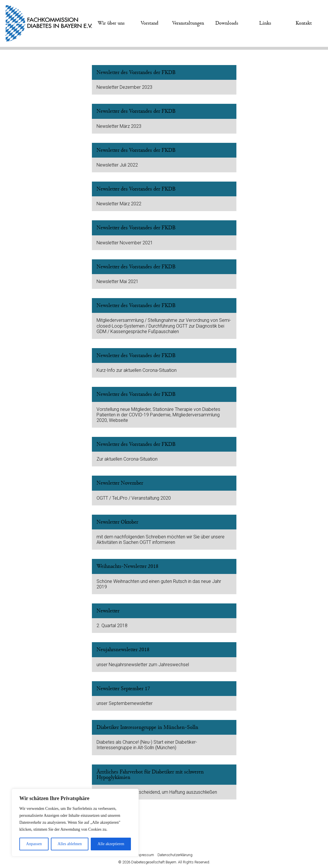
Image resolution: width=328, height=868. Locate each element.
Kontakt (304, 23)
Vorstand (150, 23)
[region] (75, 823)
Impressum (145, 855)
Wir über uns (111, 23)
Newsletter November (120, 483)
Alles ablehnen (70, 844)
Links (265, 23)
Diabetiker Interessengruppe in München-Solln (147, 727)
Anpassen (34, 844)
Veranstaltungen (188, 23)
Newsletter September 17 (123, 689)
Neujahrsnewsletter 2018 (123, 650)
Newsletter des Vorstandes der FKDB (136, 72)
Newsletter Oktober (117, 522)
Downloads (227, 23)
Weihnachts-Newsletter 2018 (127, 566)
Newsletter (108, 611)
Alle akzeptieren (111, 844)
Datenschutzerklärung (175, 855)
